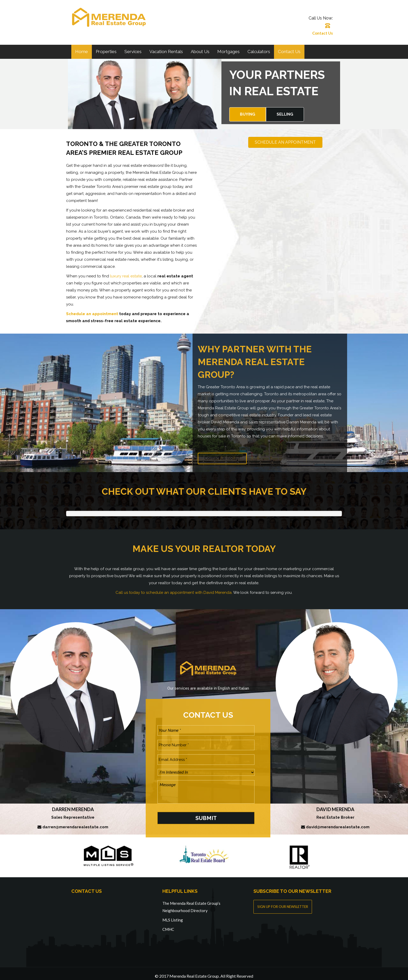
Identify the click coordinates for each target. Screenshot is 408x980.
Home (82, 52)
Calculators (259, 52)
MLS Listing (173, 915)
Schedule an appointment (92, 314)
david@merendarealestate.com (338, 822)
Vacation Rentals (166, 52)
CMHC (168, 924)
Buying (248, 114)
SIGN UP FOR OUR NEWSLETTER (283, 901)
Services (133, 52)
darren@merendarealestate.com (75, 822)
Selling (285, 114)
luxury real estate (126, 276)
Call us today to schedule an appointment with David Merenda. (174, 593)
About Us (200, 52)
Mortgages (228, 52)
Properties (106, 52)
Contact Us (323, 33)
